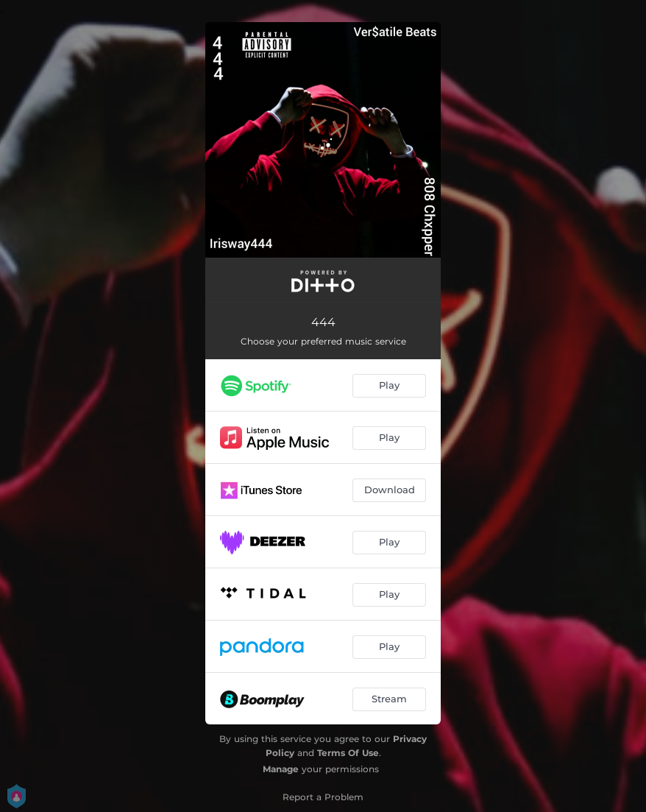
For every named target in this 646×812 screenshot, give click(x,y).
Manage (281, 769)
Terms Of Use (348, 753)
